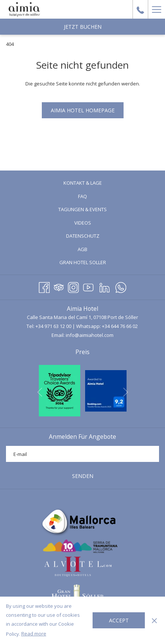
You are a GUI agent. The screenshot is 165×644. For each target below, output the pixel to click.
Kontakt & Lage (83, 183)
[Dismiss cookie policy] (154, 620)
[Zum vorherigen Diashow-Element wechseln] (40, 392)
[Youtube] (88, 286)
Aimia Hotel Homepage (83, 110)
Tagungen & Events (82, 209)
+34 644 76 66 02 (120, 326)
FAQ (82, 196)
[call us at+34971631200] (140, 9)
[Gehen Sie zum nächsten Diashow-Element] (126, 392)
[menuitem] (82, 183)
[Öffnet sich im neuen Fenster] (60, 390)
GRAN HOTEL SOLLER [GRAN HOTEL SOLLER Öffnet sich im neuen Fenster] (92, 263)
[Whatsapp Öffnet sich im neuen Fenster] (121, 286)
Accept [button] (119, 620)
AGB (82, 249)
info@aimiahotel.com (90, 335)
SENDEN (83, 476)
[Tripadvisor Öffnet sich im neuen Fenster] (59, 286)
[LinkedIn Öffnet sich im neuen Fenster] (105, 286)
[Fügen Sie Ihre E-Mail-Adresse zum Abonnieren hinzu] (82, 454)
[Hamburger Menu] (156, 9)
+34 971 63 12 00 (53, 326)
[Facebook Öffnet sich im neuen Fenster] (44, 286)
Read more (34, 634)
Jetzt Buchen (83, 27)
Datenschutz (83, 236)
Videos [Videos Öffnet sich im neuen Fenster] (92, 223)
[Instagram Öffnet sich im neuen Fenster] (73, 286)
